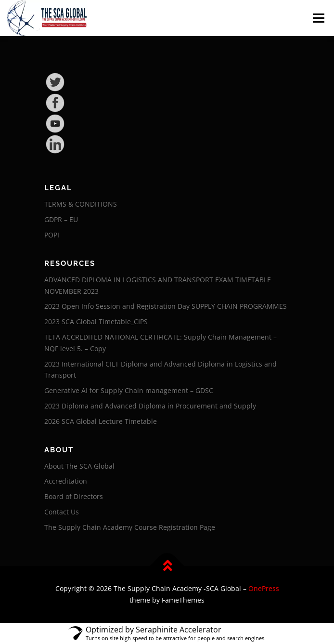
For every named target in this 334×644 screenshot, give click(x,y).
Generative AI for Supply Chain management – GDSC (129, 390)
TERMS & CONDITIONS (81, 204)
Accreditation (66, 481)
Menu (318, 18)
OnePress (264, 588)
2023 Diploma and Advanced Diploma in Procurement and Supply (150, 406)
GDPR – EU (61, 219)
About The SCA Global (79, 466)
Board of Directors (74, 496)
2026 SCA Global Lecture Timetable (101, 421)
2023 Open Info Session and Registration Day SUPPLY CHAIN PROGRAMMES (166, 306)
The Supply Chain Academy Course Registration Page (130, 527)
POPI (52, 235)
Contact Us (62, 512)
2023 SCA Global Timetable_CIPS (96, 322)
